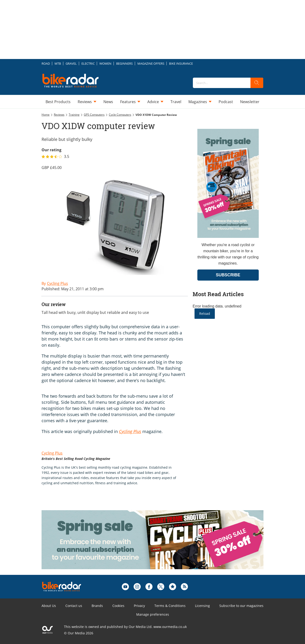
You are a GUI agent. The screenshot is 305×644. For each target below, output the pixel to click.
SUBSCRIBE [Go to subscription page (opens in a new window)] (228, 275)
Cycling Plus (52, 453)
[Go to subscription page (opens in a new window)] (228, 237)
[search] (257, 83)
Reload (205, 314)
